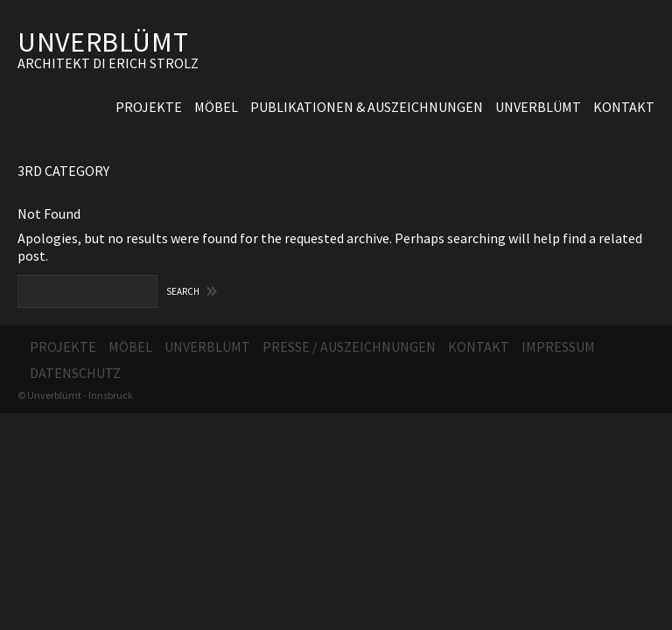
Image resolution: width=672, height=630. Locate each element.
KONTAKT (624, 107)
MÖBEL (216, 107)
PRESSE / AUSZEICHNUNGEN (349, 346)
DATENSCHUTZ (75, 373)
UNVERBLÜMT (103, 42)
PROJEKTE (149, 107)
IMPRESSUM (558, 346)
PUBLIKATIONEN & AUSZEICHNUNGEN (367, 107)
